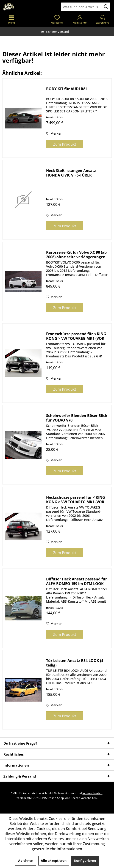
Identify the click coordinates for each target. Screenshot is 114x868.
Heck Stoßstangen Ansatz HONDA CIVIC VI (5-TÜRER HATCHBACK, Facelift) (71, 173)
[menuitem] (103, 19)
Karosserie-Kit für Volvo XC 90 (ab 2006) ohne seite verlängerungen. (76, 255)
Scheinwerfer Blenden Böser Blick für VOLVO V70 (77, 418)
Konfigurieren (85, 861)
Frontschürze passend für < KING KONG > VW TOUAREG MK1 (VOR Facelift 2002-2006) (76, 336)
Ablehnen (26, 861)
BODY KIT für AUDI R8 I (67, 89)
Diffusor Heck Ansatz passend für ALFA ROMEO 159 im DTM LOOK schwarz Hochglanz (76, 581)
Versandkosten (93, 793)
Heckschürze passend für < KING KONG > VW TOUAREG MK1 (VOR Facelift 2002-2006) (76, 500)
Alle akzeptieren (54, 861)
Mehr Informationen (64, 849)
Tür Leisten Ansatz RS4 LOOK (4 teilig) (75, 663)
